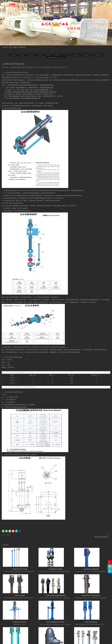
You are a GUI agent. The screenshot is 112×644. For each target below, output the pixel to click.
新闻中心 (45, 5)
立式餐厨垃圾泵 (100, 55)
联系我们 (101, 5)
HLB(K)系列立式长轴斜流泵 (70, 570)
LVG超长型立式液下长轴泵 (15, 570)
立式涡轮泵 (39, 55)
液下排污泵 (67, 55)
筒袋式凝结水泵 (88, 55)
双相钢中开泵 (97, 635)
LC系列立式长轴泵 (97, 570)
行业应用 (78, 5)
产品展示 (56, 5)
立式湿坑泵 (29, 55)
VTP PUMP (81, 637)
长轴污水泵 (72, 633)
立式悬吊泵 (20, 55)
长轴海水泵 (65, 633)
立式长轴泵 (10, 55)
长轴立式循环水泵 (96, 633)
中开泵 (50, 637)
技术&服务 (90, 5)
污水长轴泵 (73, 635)
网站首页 (24, 5)
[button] (49, 43)
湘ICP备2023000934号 (70, 641)
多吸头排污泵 (18, 635)
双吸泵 (56, 637)
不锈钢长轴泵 (21, 633)
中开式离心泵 (44, 637)
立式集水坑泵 (22, 47)
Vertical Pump (88, 635)
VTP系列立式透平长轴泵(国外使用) (15, 596)
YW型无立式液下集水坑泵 (101, 537)
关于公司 (34, 5)
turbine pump (89, 637)
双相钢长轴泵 (42, 633)
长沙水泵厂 (78, 641)
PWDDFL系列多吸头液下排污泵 (97, 596)
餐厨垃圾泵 (104, 633)
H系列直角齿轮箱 (52, 58)
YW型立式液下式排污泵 (70, 596)
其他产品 (62, 58)
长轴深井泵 (48, 55)
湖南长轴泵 (22, 637)
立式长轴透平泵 (65, 635)
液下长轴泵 (58, 633)
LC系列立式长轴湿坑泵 (15, 623)
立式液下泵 (13, 633)
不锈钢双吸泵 (30, 637)
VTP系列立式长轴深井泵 (97, 623)
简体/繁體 (85, 1)
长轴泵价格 (49, 635)
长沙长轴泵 (42, 635)
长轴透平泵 (58, 55)
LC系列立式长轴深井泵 (42, 623)
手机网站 (72, 1)
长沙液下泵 (56, 635)
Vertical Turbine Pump (72, 637)
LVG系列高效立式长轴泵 (42, 570)
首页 (10, 47)
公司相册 (67, 5)
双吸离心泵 (62, 637)
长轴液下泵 (80, 633)
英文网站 (78, 1)
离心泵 (37, 637)
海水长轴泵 (80, 635)
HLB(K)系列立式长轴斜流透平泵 (42, 596)
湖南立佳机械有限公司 (31, 633)
